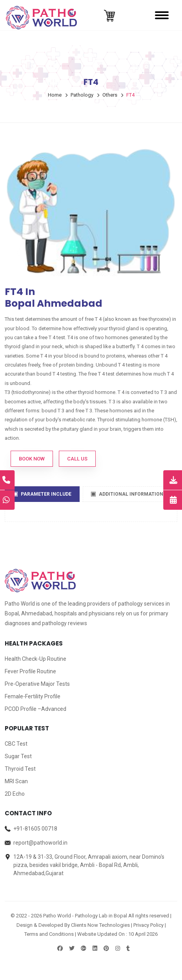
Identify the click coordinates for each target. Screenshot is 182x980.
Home (55, 95)
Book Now (32, 459)
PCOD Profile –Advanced (35, 709)
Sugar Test (18, 756)
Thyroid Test (20, 769)
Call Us (77, 459)
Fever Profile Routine (30, 671)
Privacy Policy (148, 925)
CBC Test (16, 744)
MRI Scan (16, 781)
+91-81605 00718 (35, 829)
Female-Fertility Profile (33, 696)
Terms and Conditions (49, 934)
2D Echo (15, 794)
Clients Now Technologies (100, 925)
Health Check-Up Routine (35, 659)
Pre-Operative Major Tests (37, 684)
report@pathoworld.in (40, 843)
